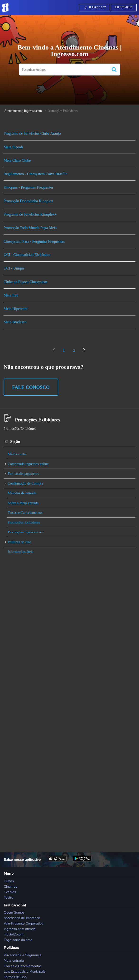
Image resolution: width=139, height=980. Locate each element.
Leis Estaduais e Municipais (25, 971)
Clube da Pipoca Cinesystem (25, 282)
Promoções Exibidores (24, 522)
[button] (114, 70)
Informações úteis (21, 552)
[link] (54, 350)
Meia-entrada (14, 960)
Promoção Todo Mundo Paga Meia (30, 228)
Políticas (12, 947)
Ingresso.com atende (20, 929)
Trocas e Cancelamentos (25, 513)
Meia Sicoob (13, 147)
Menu (9, 873)
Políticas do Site (19, 542)
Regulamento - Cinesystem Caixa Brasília (35, 174)
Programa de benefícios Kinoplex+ (30, 214)
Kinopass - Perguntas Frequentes (29, 187)
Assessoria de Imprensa (22, 918)
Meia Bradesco (15, 322)
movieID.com (14, 934)
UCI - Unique (14, 268)
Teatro (9, 897)
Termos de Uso (15, 977)
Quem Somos (14, 912)
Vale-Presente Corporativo (24, 923)
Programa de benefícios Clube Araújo (32, 133)
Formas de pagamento (24, 474)
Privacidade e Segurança (23, 955)
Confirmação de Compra (25, 483)
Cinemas (10, 886)
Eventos (10, 892)
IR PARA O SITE (95, 8)
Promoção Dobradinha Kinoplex (28, 201)
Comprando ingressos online (28, 464)
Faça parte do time (18, 940)
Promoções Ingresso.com (26, 532)
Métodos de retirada (22, 493)
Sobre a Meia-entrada (23, 503)
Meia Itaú (11, 295)
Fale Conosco (124, 7)
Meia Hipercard (16, 309)
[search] (63, 70)
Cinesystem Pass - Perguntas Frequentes (34, 241)
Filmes (9, 881)
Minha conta (17, 454)
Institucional (15, 905)
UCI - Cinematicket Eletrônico (27, 255)
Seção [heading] (15, 442)
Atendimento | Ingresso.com (23, 111)
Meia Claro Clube (17, 160)
